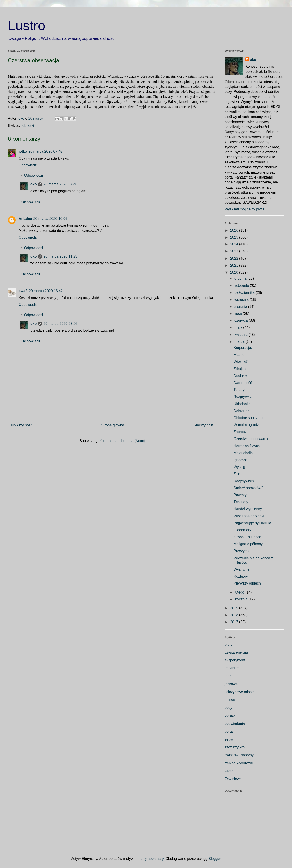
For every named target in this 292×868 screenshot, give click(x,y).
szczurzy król (235, 747)
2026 (235, 230)
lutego (240, 592)
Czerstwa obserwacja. (251, 439)
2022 (235, 258)
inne (228, 676)
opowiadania (235, 724)
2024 (235, 244)
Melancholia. (244, 453)
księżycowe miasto (240, 692)
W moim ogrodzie (248, 425)
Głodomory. (243, 530)
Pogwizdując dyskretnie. (253, 523)
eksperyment (235, 660)
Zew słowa (233, 779)
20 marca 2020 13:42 (46, 291)
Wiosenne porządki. (249, 516)
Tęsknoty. (241, 502)
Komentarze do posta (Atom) (122, 441)
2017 (235, 622)
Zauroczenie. (244, 432)
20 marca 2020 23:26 (60, 324)
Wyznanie (241, 569)
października (245, 293)
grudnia (241, 278)
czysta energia (236, 652)
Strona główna (113, 425)
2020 (235, 272)
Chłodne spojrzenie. (249, 418)
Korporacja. (243, 348)
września (242, 300)
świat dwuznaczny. (239, 755)
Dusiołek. (241, 376)
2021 (235, 265)
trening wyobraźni (239, 763)
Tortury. (239, 390)
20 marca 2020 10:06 (50, 219)
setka (229, 739)
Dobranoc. (242, 411)
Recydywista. (244, 481)
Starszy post (204, 425)
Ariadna (25, 219)
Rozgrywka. (243, 397)
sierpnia (241, 307)
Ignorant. (241, 460)
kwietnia (241, 335)
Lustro (27, 26)
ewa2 (23, 291)
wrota (229, 771)
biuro (229, 644)
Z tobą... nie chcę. (248, 537)
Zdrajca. (240, 369)
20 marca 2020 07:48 (60, 184)
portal (229, 731)
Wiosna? (241, 362)
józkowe (231, 684)
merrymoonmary (150, 859)
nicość (230, 700)
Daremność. (243, 383)
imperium (232, 668)
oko (33, 184)
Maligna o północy (248, 544)
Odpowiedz (28, 165)
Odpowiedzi (34, 175)
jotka (23, 151)
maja (239, 327)
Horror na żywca (247, 446)
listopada (242, 285)
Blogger (215, 859)
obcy (228, 708)
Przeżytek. (242, 551)
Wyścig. (240, 467)
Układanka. (243, 404)
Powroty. (240, 495)
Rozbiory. (241, 576)
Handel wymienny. (248, 509)
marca (240, 342)
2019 (235, 608)
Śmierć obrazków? (248, 488)
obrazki (28, 126)
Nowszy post (21, 425)
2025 (235, 237)
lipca (239, 314)
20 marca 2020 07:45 (45, 151)
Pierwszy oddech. (248, 583)
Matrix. (239, 355)
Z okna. (240, 474)
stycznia (241, 599)
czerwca (242, 320)
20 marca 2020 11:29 (60, 256)
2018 (235, 615)
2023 (235, 251)
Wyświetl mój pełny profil (244, 209)
